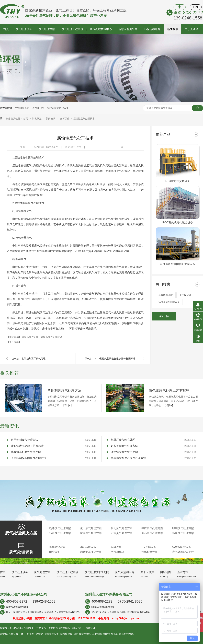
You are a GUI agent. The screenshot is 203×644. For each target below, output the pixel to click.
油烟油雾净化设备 (91, 552)
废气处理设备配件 (183, 552)
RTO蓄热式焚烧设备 (178, 181)
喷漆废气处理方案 (60, 528)
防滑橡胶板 (66, 634)
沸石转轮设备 (88, 547)
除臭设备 (116, 547)
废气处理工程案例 (72, 29)
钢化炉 (39, 634)
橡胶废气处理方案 (152, 528)
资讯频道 (37, 119)
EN (196, 7)
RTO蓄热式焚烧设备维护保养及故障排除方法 (117, 359)
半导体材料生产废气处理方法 (128, 458)
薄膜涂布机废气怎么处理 (26, 452)
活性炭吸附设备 (182, 547)
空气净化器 (118, 552)
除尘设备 (55, 552)
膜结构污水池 (126, 634)
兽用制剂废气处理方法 (64, 390)
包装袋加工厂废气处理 (34, 359)
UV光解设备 (149, 547)
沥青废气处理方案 (183, 533)
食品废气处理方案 (152, 533)
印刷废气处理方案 (183, 528)
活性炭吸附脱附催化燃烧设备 (178, 264)
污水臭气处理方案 (60, 533)
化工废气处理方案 (91, 528)
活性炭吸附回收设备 (58, 108)
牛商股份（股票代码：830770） (65, 628)
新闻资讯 (173, 29)
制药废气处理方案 (122, 528)
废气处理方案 (47, 29)
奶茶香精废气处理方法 (124, 446)
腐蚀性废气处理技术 (84, 119)
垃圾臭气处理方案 (91, 533)
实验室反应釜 (52, 634)
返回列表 (164, 316)
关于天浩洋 (191, 29)
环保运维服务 (152, 29)
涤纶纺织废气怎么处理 (124, 452)
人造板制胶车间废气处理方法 (29, 458)
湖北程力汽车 (110, 634)
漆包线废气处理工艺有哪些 (169, 390)
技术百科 (65, 119)
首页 (6, 29)
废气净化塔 (38, 108)
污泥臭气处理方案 (122, 533)
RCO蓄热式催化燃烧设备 (178, 222)
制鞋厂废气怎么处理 (123, 440)
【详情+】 (67, 405)
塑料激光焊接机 (82, 634)
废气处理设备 (24, 29)
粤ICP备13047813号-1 (21, 628)
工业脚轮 (97, 634)
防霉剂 (30, 634)
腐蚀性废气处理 (30, 337)
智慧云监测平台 (128, 29)
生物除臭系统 (22, 108)
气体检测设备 (150, 552)
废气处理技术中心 (101, 29)
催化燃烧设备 (57, 547)
